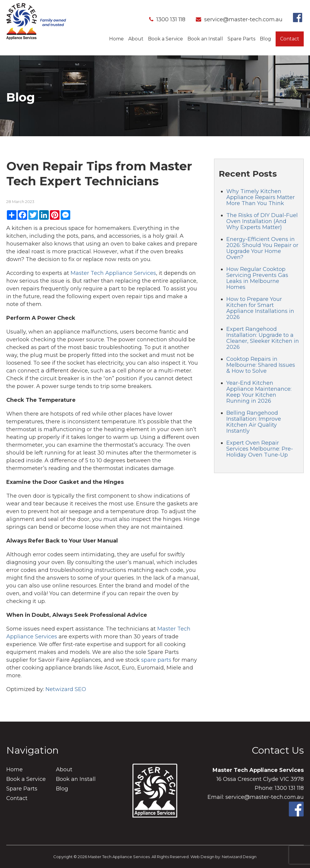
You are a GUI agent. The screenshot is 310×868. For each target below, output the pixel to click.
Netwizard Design (239, 857)
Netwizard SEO (66, 689)
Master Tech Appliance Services (113, 273)
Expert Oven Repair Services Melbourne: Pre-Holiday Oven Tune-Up (260, 449)
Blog (265, 39)
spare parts (156, 660)
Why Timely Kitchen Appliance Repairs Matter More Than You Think (261, 197)
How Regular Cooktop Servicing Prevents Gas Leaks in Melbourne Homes (257, 278)
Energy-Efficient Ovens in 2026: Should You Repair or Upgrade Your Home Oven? (262, 248)
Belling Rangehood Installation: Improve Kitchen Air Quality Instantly (254, 422)
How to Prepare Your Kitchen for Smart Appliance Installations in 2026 (260, 308)
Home (116, 39)
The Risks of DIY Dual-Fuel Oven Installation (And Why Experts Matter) (262, 221)
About (136, 39)
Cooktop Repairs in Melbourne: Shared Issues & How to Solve (261, 365)
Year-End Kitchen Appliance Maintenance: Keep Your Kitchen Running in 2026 (259, 392)
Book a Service (165, 39)
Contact (290, 39)
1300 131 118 (167, 19)
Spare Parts (241, 39)
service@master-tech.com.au (239, 19)
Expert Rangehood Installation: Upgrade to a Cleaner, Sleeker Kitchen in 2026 (263, 338)
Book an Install (205, 39)
